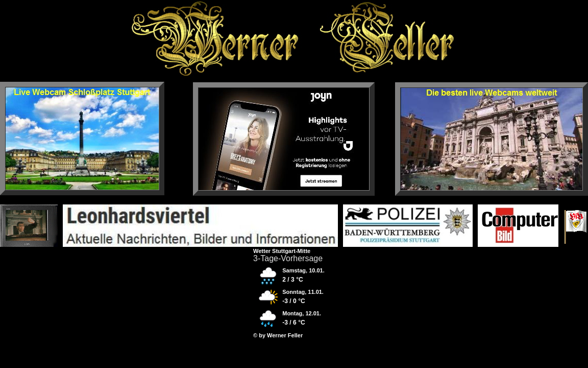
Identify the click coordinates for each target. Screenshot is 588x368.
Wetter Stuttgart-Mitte (282, 251)
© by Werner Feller (278, 335)
